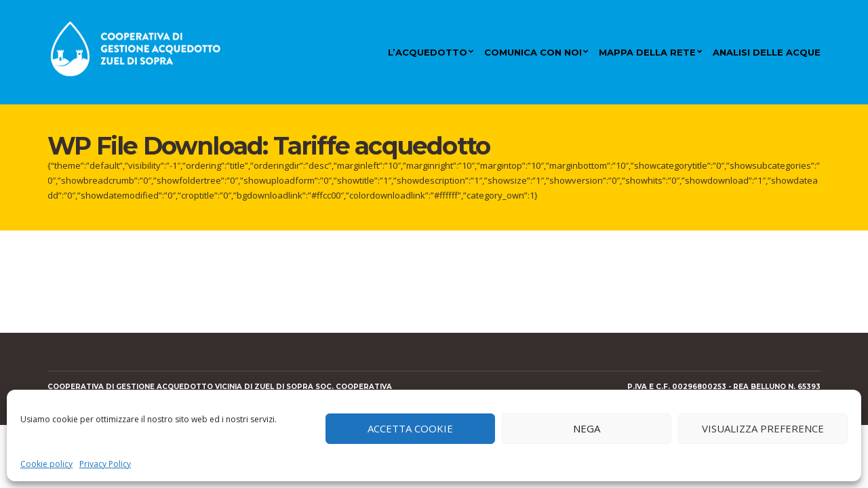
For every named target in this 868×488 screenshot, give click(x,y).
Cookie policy (46, 464)
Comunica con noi (533, 53)
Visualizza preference (763, 428)
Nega (587, 428)
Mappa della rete (647, 53)
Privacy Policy (105, 464)
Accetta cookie (410, 428)
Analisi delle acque (767, 53)
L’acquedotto (428, 53)
